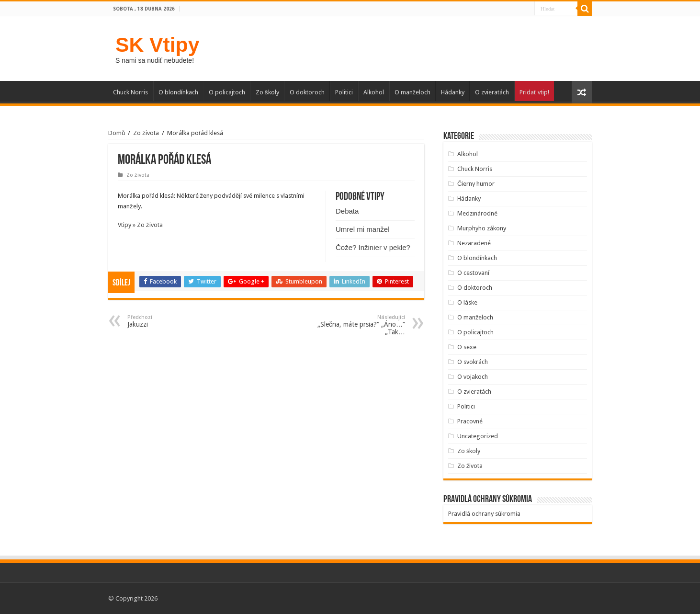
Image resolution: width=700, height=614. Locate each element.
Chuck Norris (130, 92)
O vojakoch (473, 377)
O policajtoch (227, 92)
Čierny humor (476, 184)
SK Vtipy (157, 45)
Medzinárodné (477, 213)
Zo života (146, 133)
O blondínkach (178, 92)
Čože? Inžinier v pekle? (373, 247)
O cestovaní (473, 273)
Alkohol (374, 92)
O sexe (467, 347)
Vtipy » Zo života (140, 225)
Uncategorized (478, 436)
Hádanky (453, 92)
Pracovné (470, 421)
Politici (344, 92)
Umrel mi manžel (363, 229)
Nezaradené (474, 243)
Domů (117, 133)
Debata (347, 211)
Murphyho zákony (482, 228)
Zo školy (267, 92)
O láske (467, 302)
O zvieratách (492, 92)
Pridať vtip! (534, 92)
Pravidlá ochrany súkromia (484, 514)
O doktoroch (307, 92)
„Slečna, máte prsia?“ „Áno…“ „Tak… (356, 325)
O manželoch (413, 92)
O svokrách (473, 362)
